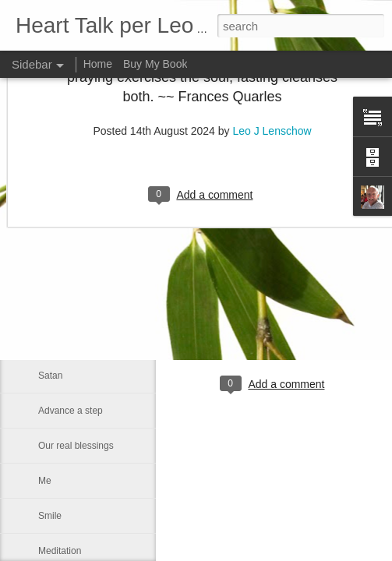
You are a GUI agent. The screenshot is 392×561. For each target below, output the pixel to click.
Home (98, 64)
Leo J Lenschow (321, 320)
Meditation (60, 551)
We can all (60, 340)
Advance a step (71, 411)
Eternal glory (64, 235)
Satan (50, 376)
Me (45, 481)
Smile (50, 516)
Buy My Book (155, 64)
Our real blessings (76, 446)
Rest (48, 270)
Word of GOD (66, 305)
